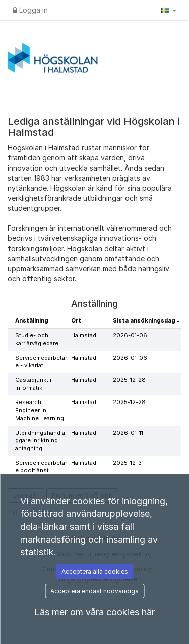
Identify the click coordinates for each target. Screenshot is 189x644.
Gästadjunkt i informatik (33, 384)
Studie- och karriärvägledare (37, 339)
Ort (76, 320)
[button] (169, 10)
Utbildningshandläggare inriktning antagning (40, 440)
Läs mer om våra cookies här (94, 612)
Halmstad (84, 335)
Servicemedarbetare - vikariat (41, 362)
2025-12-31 (128, 463)
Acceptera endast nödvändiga (94, 591)
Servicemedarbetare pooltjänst (41, 467)
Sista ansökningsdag (145, 320)
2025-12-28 (129, 380)
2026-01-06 (130, 335)
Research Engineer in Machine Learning (40, 410)
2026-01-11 (128, 433)
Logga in (30, 10)
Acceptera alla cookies (95, 571)
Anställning (32, 320)
